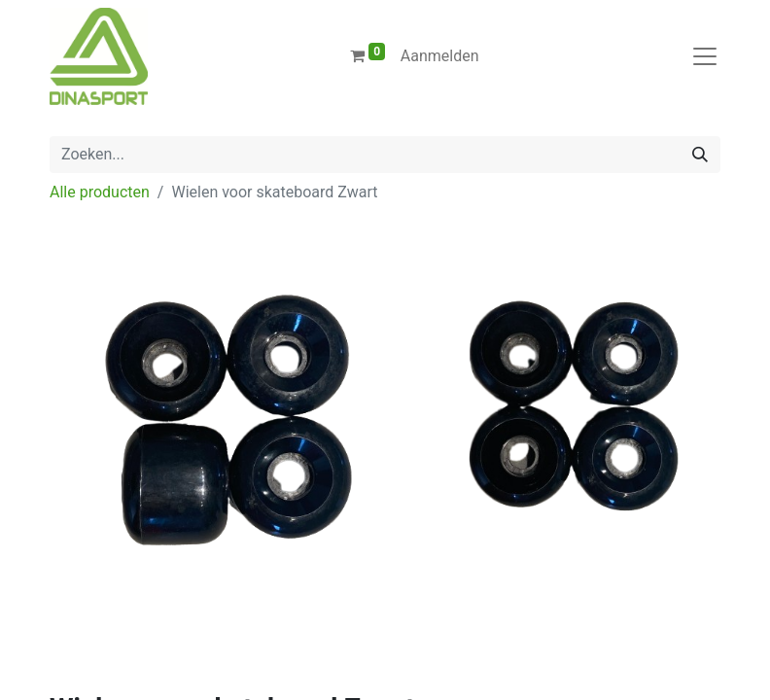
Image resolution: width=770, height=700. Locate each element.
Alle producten (100, 192)
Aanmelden (440, 56)
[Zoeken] (700, 155)
